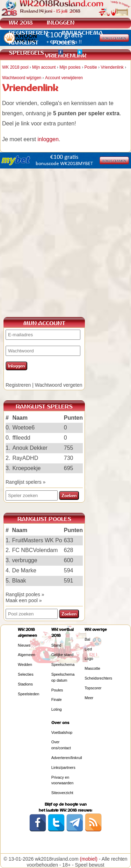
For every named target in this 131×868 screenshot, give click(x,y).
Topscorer (93, 688)
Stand (56, 645)
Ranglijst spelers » (26, 482)
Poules (57, 690)
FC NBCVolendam (35, 550)
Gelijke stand (63, 655)
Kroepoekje (26, 468)
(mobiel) (89, 859)
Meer (89, 698)
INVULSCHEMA (82, 33)
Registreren (18, 385)
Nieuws (24, 645)
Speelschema (63, 664)
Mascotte (92, 668)
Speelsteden (28, 694)
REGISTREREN (28, 33)
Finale (57, 700)
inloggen (48, 139)
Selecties (26, 674)
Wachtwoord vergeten (59, 385)
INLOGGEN (61, 23)
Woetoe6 (23, 428)
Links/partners (63, 767)
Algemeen (27, 655)
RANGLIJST (24, 43)
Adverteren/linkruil (67, 758)
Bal (87, 639)
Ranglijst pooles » (25, 594)
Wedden (25, 664)
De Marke (24, 570)
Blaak (19, 581)
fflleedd (21, 438)
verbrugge (25, 560)
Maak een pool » (24, 600)
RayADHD (25, 458)
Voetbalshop (62, 732)
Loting (57, 709)
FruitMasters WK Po (37, 540)
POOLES (64, 43)
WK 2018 (21, 23)
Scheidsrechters (98, 678)
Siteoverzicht (62, 793)
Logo (89, 659)
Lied (88, 649)
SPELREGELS (26, 53)
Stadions (25, 684)
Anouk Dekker (30, 448)
